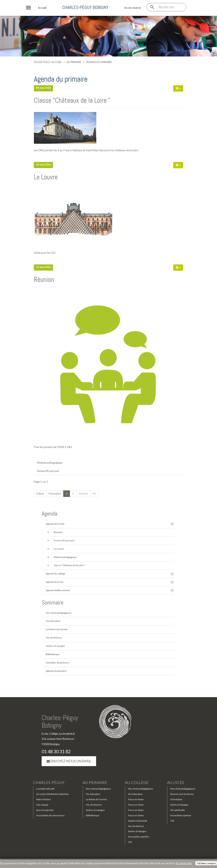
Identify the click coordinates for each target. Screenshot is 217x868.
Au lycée (176, 783)
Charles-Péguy (49, 783)
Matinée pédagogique (50, 463)
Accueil (57, 62)
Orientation (176, 800)
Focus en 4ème (136, 810)
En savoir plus (184, 863)
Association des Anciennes (50, 816)
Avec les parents (45, 810)
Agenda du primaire (56, 671)
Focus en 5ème (136, 805)
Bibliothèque (53, 654)
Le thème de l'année (57, 629)
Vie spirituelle (178, 810)
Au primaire (74, 62)
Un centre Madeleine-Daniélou (53, 794)
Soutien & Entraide (138, 821)
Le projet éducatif (45, 789)
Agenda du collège (55, 574)
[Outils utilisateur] (178, 88)
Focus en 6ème (136, 800)
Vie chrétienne (54, 638)
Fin (94, 494)
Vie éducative (53, 621)
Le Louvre (46, 177)
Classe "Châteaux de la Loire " (72, 100)
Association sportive (139, 837)
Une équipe (42, 805)
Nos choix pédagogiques (59, 613)
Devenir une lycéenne (182, 794)
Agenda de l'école (55, 524)
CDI (130, 842)
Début (40, 494)
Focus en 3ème (136, 816)
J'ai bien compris (206, 863)
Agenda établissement (58, 590)
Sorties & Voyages (137, 832)
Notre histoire (44, 800)
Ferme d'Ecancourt (48, 471)
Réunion (44, 279)
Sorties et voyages (55, 646)
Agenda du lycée (54, 582)
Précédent (55, 494)
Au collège (137, 783)
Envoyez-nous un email (69, 761)
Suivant (83, 494)
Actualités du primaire (57, 663)
